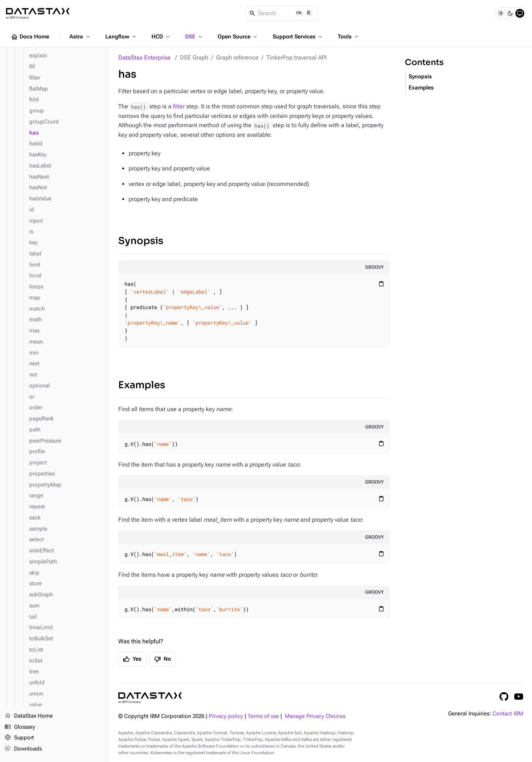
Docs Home (30, 37)
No (163, 659)
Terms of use (263, 716)
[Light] (501, 13)
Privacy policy (226, 716)
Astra (80, 37)
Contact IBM (508, 714)
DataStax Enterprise (144, 57)
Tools (349, 37)
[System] (520, 13)
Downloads (23, 749)
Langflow (121, 37)
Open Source (238, 37)
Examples (142, 385)
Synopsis (141, 241)
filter (179, 106)
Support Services (298, 37)
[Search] (282, 13)
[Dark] (510, 13)
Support (19, 738)
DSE (194, 37)
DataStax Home (29, 716)
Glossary (20, 727)
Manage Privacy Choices (315, 716)
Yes (132, 659)
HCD (161, 37)
